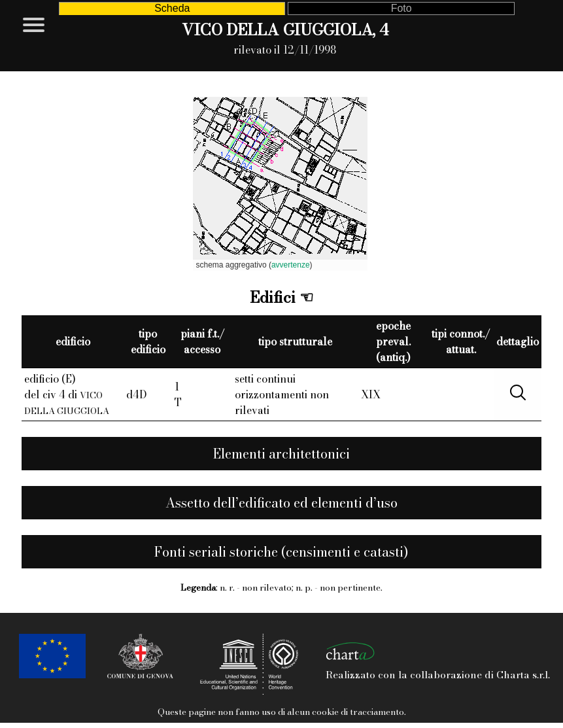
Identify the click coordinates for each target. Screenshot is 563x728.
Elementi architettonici (281, 454)
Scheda (172, 8)
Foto (401, 8)
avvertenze (291, 265)
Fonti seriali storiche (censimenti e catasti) (281, 552)
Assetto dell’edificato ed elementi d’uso (281, 503)
